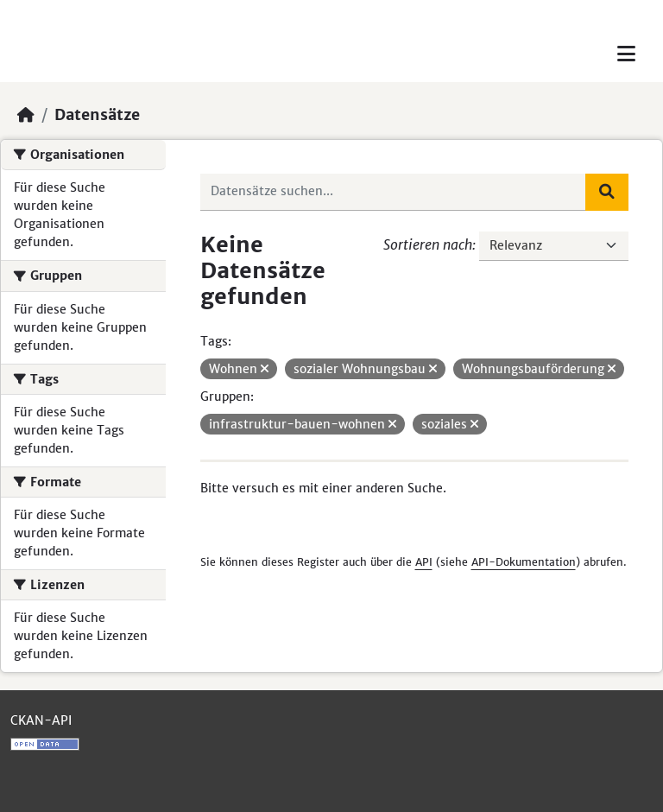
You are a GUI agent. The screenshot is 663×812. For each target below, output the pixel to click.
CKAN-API (41, 720)
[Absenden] (607, 192)
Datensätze (97, 115)
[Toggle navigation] (626, 54)
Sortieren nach (428, 244)
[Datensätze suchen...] (394, 192)
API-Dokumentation (524, 562)
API (424, 562)
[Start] (26, 115)
